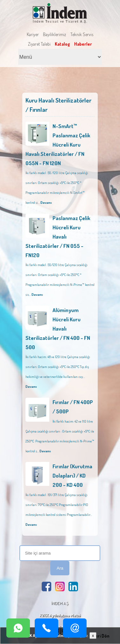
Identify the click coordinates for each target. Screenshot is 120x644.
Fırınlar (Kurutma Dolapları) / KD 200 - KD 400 (72, 475)
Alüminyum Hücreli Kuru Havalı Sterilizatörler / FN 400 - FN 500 (58, 329)
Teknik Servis (82, 34)
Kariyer (33, 34)
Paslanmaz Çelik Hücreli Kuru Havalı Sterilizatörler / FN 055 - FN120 (58, 237)
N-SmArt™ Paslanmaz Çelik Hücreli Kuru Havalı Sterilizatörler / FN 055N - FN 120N (58, 145)
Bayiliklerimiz (55, 34)
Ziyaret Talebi (39, 44)
